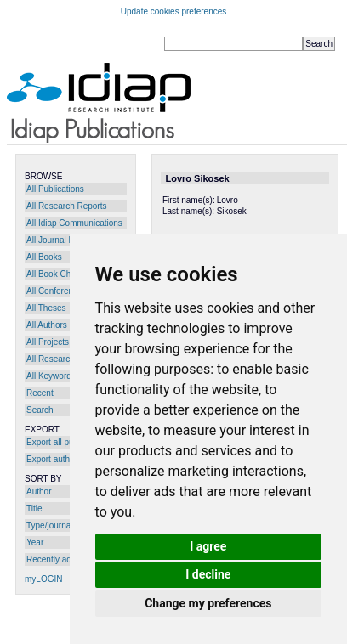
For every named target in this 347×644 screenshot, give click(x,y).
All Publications (55, 189)
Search (40, 410)
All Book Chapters (60, 274)
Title (34, 508)
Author (39, 491)
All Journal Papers (61, 240)
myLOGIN (43, 579)
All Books (44, 257)
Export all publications (68, 442)
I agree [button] (208, 546)
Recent (40, 393)
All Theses (46, 308)
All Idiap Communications (74, 223)
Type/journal (49, 525)
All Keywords (51, 376)
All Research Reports (66, 206)
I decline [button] (208, 574)
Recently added (56, 559)
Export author (52, 459)
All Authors (47, 325)
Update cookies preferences (174, 11)
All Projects (48, 342)
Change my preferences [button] (208, 603)
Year (35, 542)
